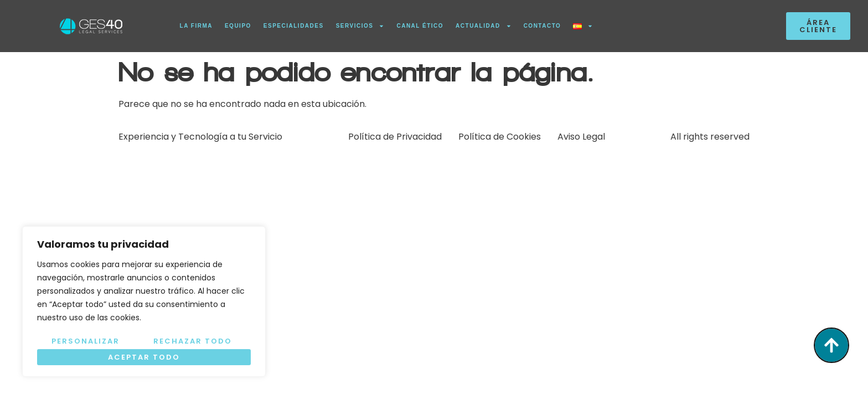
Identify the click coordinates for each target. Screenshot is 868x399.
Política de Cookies (500, 137)
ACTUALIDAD (484, 26)
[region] (144, 301)
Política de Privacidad (395, 137)
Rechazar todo (193, 341)
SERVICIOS (360, 26)
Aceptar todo (144, 357)
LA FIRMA (196, 26)
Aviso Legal (581, 137)
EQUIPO (238, 26)
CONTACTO (542, 26)
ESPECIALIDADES (294, 26)
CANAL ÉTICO (420, 26)
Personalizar (86, 341)
